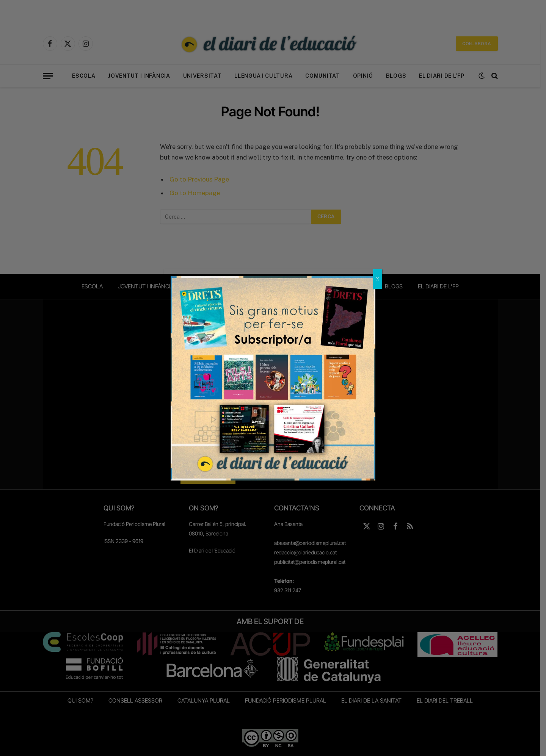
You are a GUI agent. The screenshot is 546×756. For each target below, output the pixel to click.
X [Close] (378, 279)
